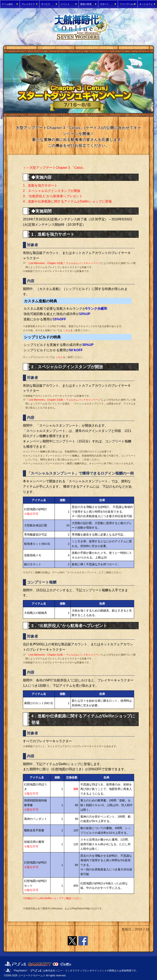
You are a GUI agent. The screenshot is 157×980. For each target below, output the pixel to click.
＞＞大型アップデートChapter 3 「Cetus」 (54, 168)
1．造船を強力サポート (40, 185)
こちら (67, 330)
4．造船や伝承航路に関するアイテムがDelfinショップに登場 (67, 201)
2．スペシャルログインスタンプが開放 (52, 191)
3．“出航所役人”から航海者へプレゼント (53, 196)
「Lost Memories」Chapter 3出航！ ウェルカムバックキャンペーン (63, 263)
